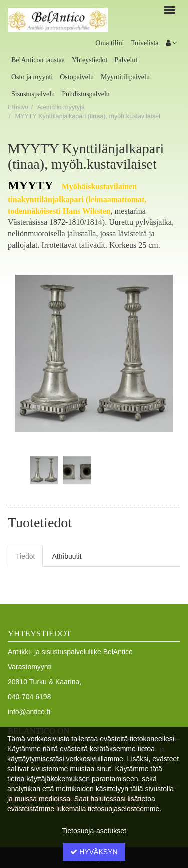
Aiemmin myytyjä (61, 107)
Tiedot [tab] (25, 556)
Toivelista (145, 43)
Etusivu (18, 107)
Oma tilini (110, 43)
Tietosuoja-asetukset (94, 831)
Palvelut (126, 60)
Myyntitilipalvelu (125, 77)
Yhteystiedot (90, 60)
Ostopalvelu (77, 77)
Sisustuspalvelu (33, 94)
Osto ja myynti (32, 77)
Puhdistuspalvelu (86, 94)
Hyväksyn (94, 852)
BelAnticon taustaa (38, 60)
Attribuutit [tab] (66, 556)
